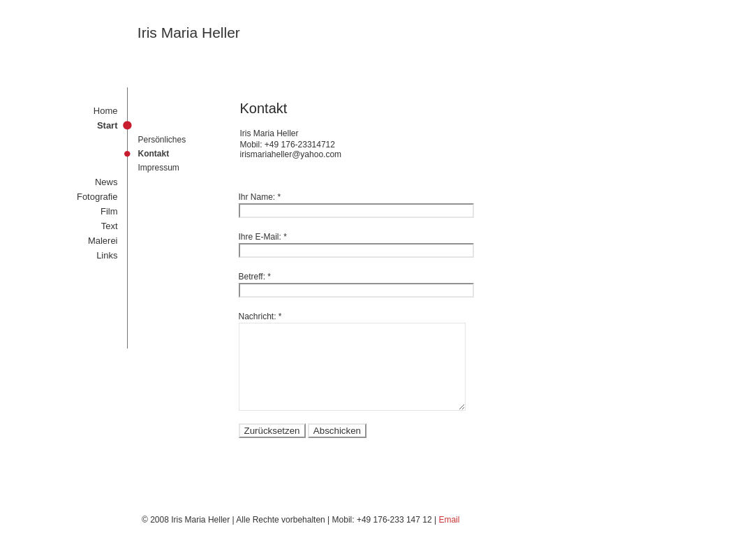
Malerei (103, 241)
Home (106, 111)
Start (108, 125)
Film (109, 211)
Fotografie (97, 197)
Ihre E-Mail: (260, 237)
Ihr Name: (257, 197)
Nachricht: (258, 316)
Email (449, 520)
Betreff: (252, 277)
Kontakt (154, 154)
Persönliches (162, 140)
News (106, 182)
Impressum (159, 168)
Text (110, 226)
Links (107, 255)
